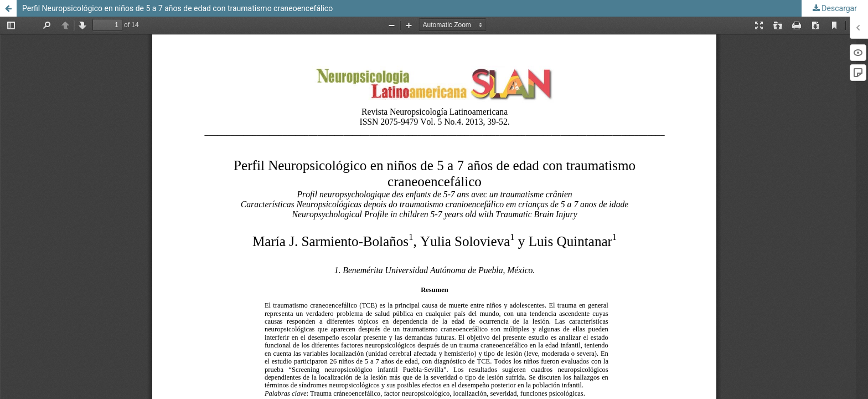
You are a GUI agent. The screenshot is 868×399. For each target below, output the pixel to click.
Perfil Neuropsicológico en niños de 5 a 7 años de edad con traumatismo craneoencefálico (177, 8)
